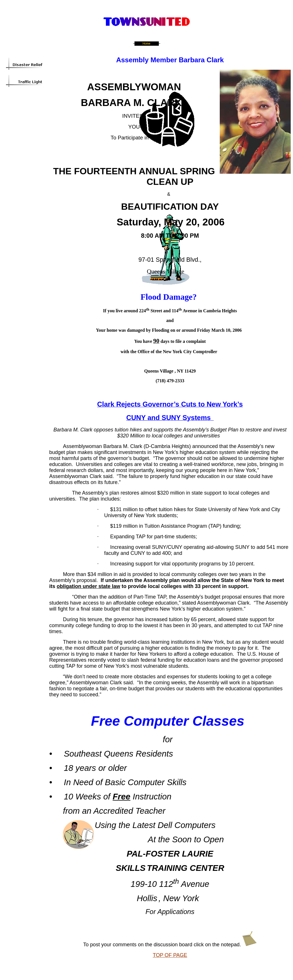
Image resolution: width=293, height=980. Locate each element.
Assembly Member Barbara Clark (170, 60)
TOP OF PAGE (170, 955)
